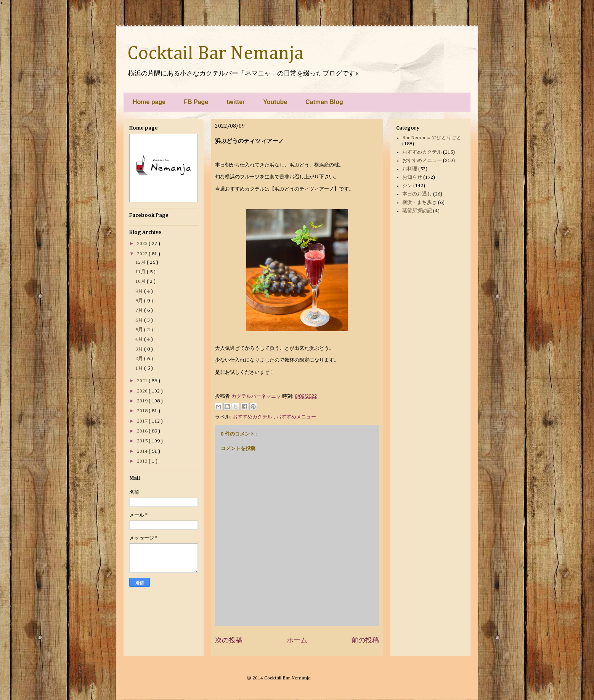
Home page (149, 102)
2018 (143, 411)
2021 (143, 381)
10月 (141, 281)
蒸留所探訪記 (417, 211)
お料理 (410, 169)
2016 (143, 431)
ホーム (297, 640)
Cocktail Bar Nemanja (215, 54)
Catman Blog (324, 102)
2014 (143, 451)
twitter (236, 102)
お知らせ (412, 177)
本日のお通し (417, 194)
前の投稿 (365, 640)
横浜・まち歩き (420, 203)
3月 (140, 349)
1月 (140, 368)
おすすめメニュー (296, 417)
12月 (141, 262)
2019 (143, 401)
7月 (140, 310)
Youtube (275, 102)
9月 (140, 291)
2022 (143, 254)
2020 (143, 391)
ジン (407, 186)
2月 (140, 359)
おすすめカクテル (253, 417)
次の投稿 (229, 640)
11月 (141, 272)
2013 (143, 461)
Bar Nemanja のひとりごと (432, 138)
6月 (140, 320)
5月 (140, 330)
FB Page (196, 102)
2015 (143, 441)
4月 (140, 339)
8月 (140, 301)
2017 (143, 421)
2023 (143, 244)
